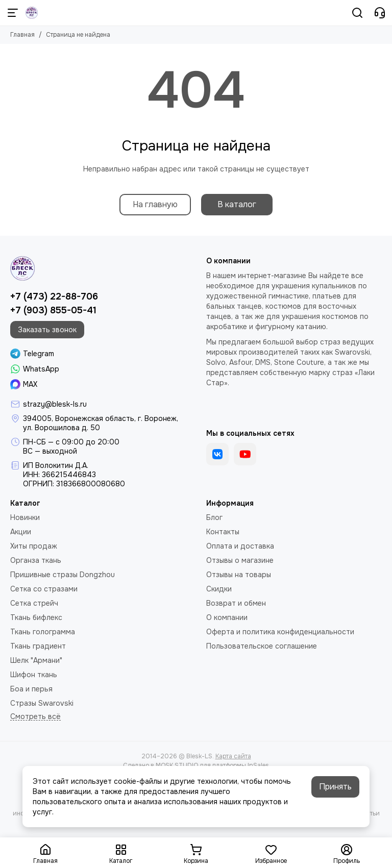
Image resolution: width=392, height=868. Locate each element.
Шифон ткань (34, 675)
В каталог (237, 204)
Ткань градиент (38, 646)
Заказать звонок (47, 330)
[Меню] (13, 13)
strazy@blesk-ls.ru (55, 404)
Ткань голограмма (43, 632)
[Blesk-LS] (32, 13)
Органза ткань (36, 560)
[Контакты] (380, 13)
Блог (214, 517)
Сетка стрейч (34, 603)
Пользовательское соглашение (262, 646)
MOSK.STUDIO (177, 765)
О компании (227, 617)
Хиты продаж (34, 546)
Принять (335, 787)
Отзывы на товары (239, 575)
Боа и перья (31, 689)
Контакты (223, 532)
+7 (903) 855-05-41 (53, 310)
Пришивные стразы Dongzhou (63, 575)
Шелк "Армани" (36, 660)
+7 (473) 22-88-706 (54, 296)
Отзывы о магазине (240, 560)
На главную (155, 204)
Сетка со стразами (44, 589)
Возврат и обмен (236, 603)
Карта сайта (233, 756)
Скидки (219, 589)
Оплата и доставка (240, 546)
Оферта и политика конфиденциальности (280, 632)
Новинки (25, 517)
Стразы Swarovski (42, 703)
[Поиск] (357, 13)
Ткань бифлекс (36, 617)
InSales (258, 765)
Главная (22, 35)
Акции (21, 532)
